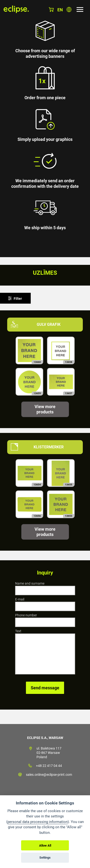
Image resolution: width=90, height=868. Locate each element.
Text (18, 631)
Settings (45, 858)
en (60, 10)
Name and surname (30, 583)
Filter (18, 299)
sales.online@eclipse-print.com (49, 775)
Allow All (45, 845)
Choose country (69, 10)
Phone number (26, 615)
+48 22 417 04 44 (49, 766)
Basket (51, 10)
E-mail (20, 599)
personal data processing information (38, 822)
